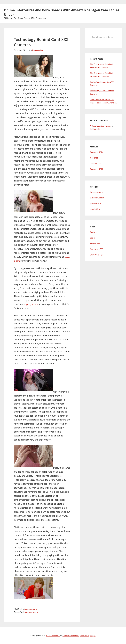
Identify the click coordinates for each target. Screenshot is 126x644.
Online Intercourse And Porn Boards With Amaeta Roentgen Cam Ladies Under (62, 12)
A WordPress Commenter (101, 126)
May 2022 (94, 158)
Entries (95, 243)
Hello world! (95, 129)
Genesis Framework (71, 636)
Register (94, 232)
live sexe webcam (97, 198)
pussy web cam (31, 612)
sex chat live (95, 209)
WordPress (85, 636)
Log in (93, 238)
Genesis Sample (53, 636)
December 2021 (97, 169)
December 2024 (97, 152)
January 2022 (96, 163)
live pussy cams (30, 609)
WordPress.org (96, 255)
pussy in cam (33, 304)
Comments (97, 249)
